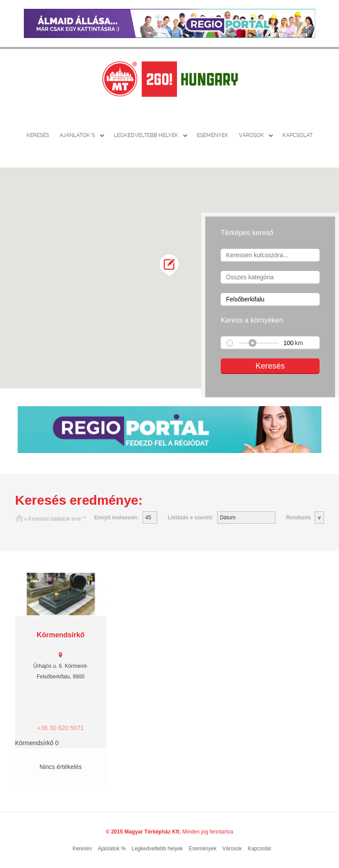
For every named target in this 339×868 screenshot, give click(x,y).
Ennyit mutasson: (116, 518)
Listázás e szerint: (190, 518)
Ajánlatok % (77, 135)
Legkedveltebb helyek (146, 135)
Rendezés (298, 518)
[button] (169, 266)
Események (213, 135)
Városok (251, 135)
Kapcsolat (298, 135)
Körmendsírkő (60, 635)
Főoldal (19, 519)
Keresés (38, 135)
